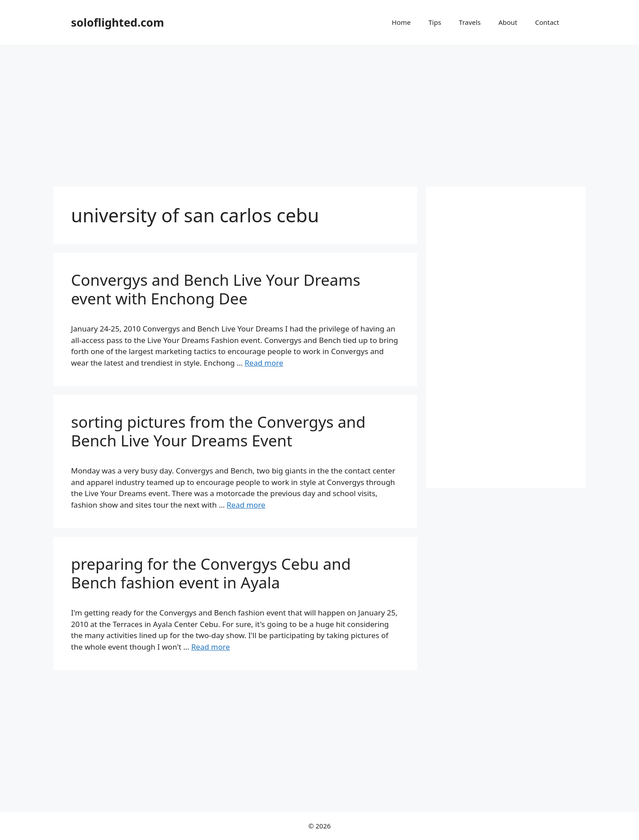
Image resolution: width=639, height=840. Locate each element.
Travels (470, 22)
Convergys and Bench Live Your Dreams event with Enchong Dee (216, 289)
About (508, 22)
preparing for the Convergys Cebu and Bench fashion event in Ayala (211, 573)
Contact (547, 22)
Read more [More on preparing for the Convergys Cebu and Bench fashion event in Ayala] (211, 647)
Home (401, 22)
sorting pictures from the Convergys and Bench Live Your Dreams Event (218, 431)
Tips (435, 22)
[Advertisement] (319, 111)
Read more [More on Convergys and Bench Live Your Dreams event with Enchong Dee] (264, 363)
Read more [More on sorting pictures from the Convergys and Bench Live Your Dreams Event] (246, 505)
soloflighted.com (118, 22)
